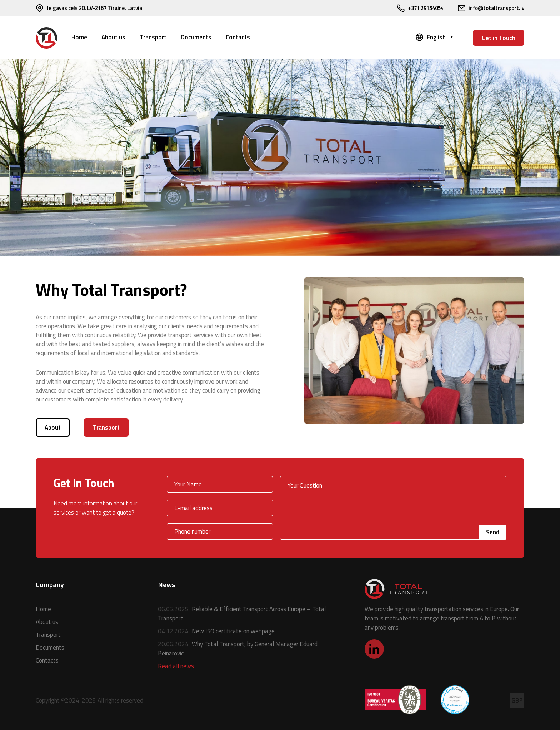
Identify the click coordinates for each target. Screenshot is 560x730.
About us (113, 37)
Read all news (176, 666)
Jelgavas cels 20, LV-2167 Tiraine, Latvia (89, 8)
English (436, 37)
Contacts (238, 37)
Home (79, 37)
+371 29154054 (420, 8)
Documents (196, 37)
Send (493, 532)
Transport (153, 37)
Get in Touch (499, 38)
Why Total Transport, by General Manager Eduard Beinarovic (238, 649)
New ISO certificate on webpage (216, 631)
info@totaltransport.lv (491, 8)
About (53, 427)
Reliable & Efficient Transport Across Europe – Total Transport (242, 614)
